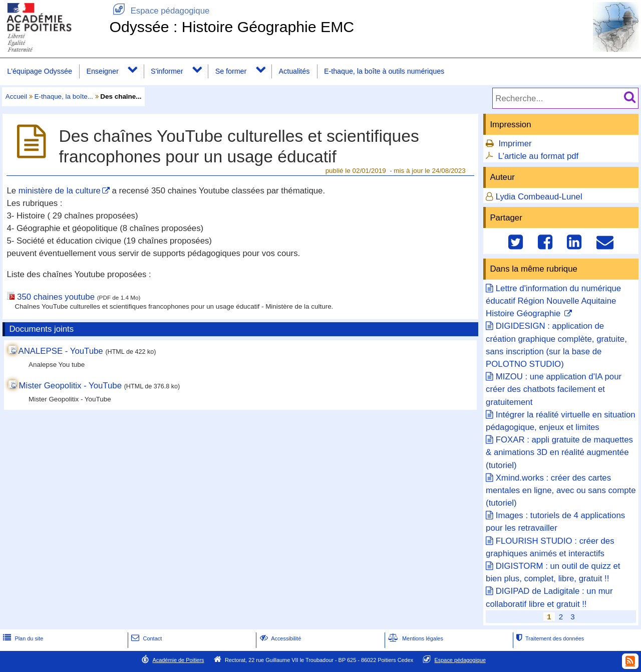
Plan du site (22, 638)
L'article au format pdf (538, 156)
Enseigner (102, 71)
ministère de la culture (60, 191)
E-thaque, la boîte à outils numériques (384, 71)
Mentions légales (415, 638)
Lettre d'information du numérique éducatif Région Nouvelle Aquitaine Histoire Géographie (553, 301)
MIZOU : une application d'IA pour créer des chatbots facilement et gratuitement (554, 389)
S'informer (167, 71)
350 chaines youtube (56, 297)
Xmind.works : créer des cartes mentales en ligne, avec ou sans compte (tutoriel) (561, 490)
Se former (231, 71)
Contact (145, 638)
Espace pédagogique (159, 11)
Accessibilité (280, 638)
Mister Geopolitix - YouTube (70, 386)
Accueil (16, 96)
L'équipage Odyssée (40, 71)
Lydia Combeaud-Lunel (539, 197)
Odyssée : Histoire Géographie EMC (232, 27)
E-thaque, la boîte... (64, 96)
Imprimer (515, 144)
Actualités (294, 71)
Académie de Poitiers (178, 660)
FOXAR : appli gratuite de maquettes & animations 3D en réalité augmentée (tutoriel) (559, 452)
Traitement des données (549, 638)
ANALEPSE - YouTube (61, 351)
